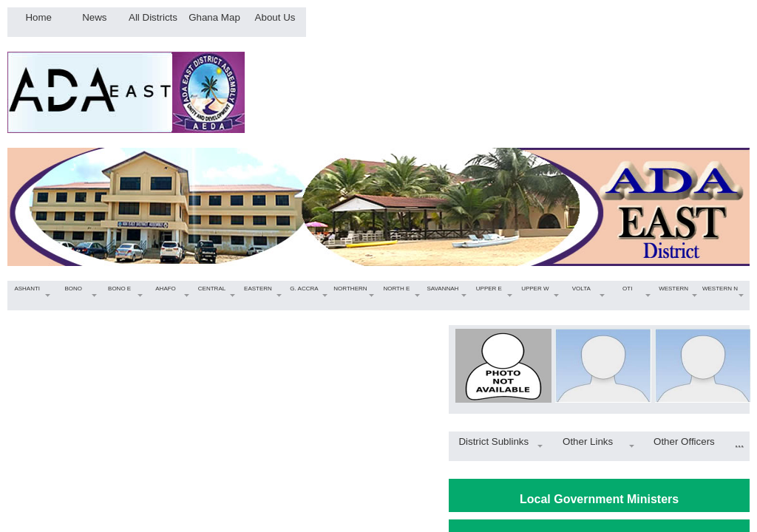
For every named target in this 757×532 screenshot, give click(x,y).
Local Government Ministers (599, 499)
